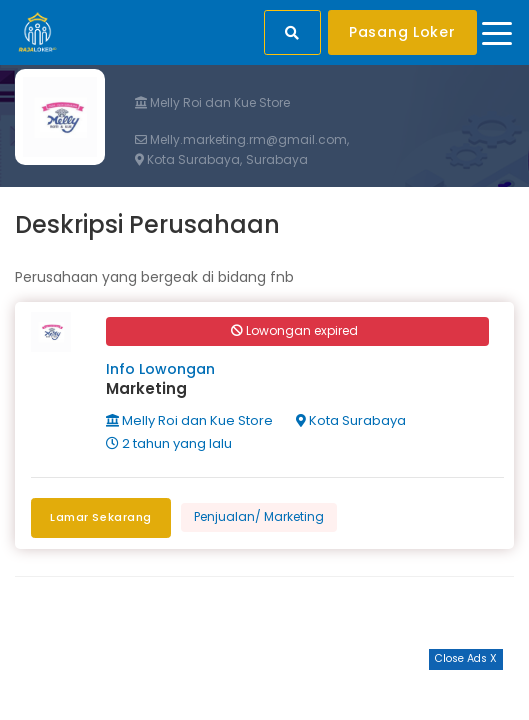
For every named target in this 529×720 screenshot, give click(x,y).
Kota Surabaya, (188, 160)
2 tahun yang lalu (169, 443)
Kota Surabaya (351, 420)
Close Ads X (466, 658)
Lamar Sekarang (101, 517)
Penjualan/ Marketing (259, 516)
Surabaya (277, 160)
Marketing (146, 388)
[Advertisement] (265, 695)
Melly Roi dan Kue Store (212, 102)
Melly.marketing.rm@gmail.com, (242, 140)
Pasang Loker (402, 32)
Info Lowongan (160, 369)
